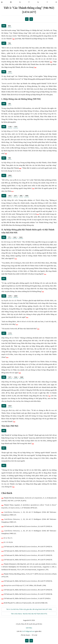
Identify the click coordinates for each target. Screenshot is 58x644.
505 (14, 39)
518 (38, 329)
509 (20, 168)
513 (16, 259)
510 (33, 189)
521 (50, 396)
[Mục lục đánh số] (27, 19)
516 (27, 317)
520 (20, 373)
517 (17, 325)
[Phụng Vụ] (11, 2)
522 (14, 422)
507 (35, 68)
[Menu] (56, 2)
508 (6, 154)
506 (51, 62)
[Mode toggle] (38, 2)
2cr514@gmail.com (28, 631)
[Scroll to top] (47, 2)
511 (13, 191)
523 (33, 444)
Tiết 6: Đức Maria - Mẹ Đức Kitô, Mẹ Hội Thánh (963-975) (29, 614)
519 (7, 358)
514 (45, 274)
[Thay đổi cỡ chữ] (29, 2)
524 (13, 487)
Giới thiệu (29, 628)
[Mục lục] (31, 19)
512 (38, 214)
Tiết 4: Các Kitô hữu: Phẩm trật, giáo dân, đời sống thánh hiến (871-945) (29, 609)
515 (43, 292)
